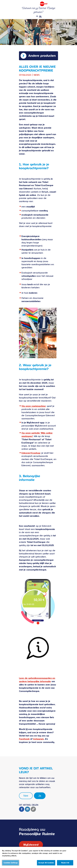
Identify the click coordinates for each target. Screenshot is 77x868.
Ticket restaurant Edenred (38, 4)
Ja (40, 796)
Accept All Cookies (46, 865)
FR (37, 16)
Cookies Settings (11, 865)
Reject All (65, 865)
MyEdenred (31, 845)
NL (40, 16)
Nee (26, 796)
